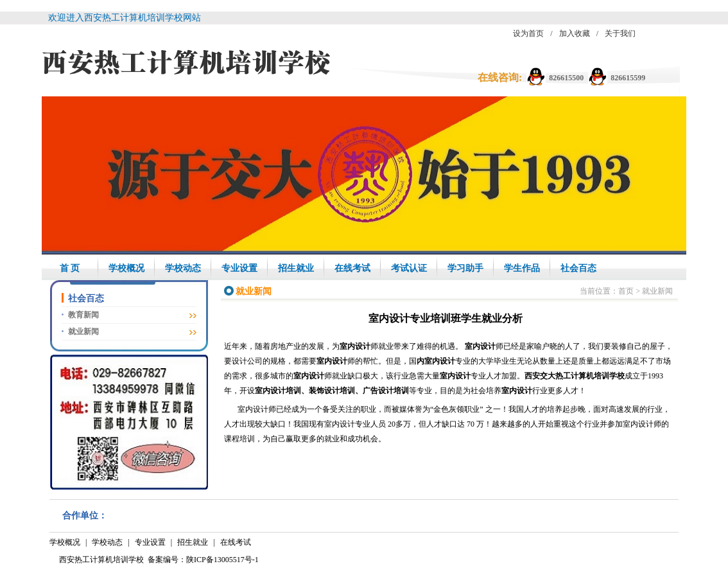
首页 (626, 291)
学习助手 (465, 268)
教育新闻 (83, 315)
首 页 (70, 268)
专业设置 (239, 268)
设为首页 (528, 33)
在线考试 (352, 268)
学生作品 (522, 268)
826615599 (628, 78)
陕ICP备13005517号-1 (222, 560)
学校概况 (126, 268)
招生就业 (296, 268)
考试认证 (409, 268)
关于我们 (620, 33)
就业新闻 (83, 332)
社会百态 (578, 268)
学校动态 (183, 268)
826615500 (566, 78)
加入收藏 (575, 33)
